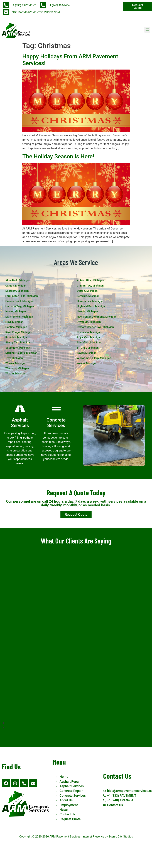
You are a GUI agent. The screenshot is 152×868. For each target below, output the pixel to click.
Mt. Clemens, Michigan (19, 317)
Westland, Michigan (17, 368)
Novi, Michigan (14, 322)
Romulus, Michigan (17, 337)
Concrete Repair (71, 791)
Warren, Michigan (16, 363)
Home (64, 777)
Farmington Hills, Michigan (22, 296)
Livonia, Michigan (87, 312)
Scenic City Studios (121, 837)
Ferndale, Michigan (88, 296)
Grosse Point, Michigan (19, 301)
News (64, 810)
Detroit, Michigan (87, 291)
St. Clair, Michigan (88, 348)
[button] (147, 30)
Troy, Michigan (14, 358)
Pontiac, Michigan (16, 327)
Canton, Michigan (16, 286)
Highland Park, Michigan (92, 306)
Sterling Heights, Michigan (21, 353)
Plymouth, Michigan (89, 322)
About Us (66, 800)
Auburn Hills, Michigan (90, 280)
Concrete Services (73, 796)
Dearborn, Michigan (17, 291)
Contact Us (67, 814)
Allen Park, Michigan (18, 280)
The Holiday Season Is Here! (58, 156)
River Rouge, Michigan (19, 332)
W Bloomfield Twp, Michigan (94, 358)
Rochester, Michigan (89, 332)
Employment (69, 805)
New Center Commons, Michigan (97, 317)
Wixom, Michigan (16, 374)
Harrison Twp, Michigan (20, 306)
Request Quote (70, 819)
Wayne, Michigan (87, 363)
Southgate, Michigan (18, 348)
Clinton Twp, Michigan (90, 286)
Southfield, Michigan (89, 343)
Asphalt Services (72, 786)
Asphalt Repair (70, 782)
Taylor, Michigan (87, 353)
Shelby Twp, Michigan (18, 343)
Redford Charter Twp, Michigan (95, 327)
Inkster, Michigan (16, 312)
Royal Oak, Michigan (89, 337)
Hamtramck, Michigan (90, 301)
